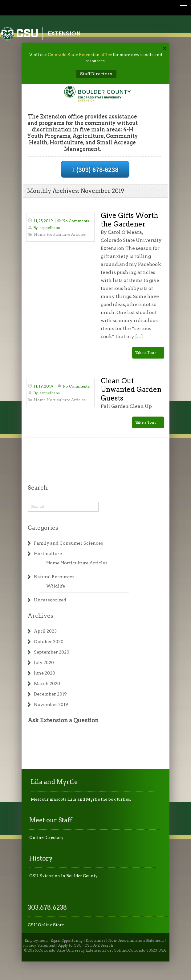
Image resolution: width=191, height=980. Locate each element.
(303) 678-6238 (95, 170)
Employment (36, 941)
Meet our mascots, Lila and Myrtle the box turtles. (81, 799)
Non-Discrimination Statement (136, 941)
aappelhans (50, 228)
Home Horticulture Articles (60, 234)
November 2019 (51, 704)
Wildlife (56, 586)
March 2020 (47, 683)
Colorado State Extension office (80, 55)
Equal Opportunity (67, 941)
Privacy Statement (39, 945)
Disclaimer (95, 941)
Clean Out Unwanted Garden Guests (131, 389)
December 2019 (50, 694)
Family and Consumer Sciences (68, 543)
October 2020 (49, 642)
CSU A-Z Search (99, 945)
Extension (64, 33)
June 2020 (45, 673)
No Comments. (76, 221)
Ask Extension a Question (63, 720)
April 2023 (45, 631)
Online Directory (46, 838)
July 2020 (44, 662)
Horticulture (48, 554)
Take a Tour (147, 353)
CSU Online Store (46, 925)
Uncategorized (50, 600)
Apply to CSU (70, 945)
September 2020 (52, 652)
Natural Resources (54, 577)
